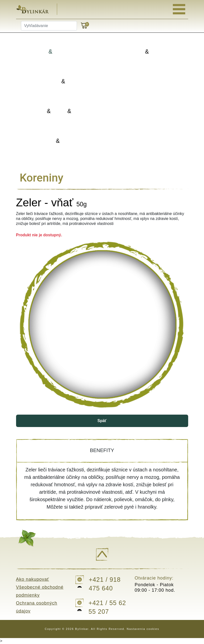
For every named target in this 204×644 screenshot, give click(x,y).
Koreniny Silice (59, 81)
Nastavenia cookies (143, 629)
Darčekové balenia (148, 141)
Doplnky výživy (148, 111)
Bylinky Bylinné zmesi (59, 52)
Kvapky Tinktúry (59, 141)
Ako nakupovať (33, 579)
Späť (102, 421)
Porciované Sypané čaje (148, 52)
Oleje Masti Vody (59, 111)
